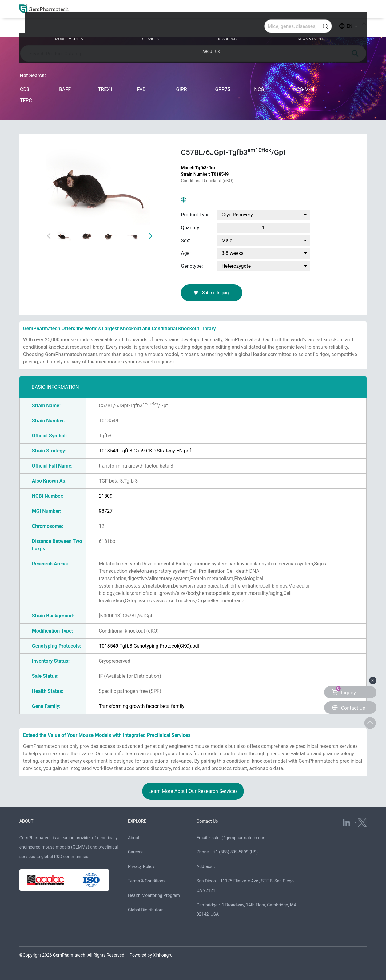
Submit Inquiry (212, 293)
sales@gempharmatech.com (239, 838)
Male (227, 241)
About (134, 838)
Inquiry (344, 691)
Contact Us (208, 821)
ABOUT (27, 821)
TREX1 (105, 89)
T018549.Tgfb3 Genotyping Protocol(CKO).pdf (149, 646)
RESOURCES (193, 28)
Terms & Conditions (147, 881)
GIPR (182, 89)
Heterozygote (236, 266)
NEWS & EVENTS (260, 28)
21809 (106, 496)
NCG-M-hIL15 (306, 89)
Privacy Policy (141, 866)
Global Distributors (146, 910)
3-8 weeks (233, 253)
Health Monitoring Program (154, 895)
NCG (259, 89)
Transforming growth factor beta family (141, 706)
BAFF (65, 89)
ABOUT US (325, 28)
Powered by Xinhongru (151, 955)
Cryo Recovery (237, 215)
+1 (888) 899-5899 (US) (236, 852)
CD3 (25, 89)
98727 (106, 511)
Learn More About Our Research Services (193, 791)
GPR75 (223, 89)
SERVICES (131, 28)
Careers (135, 852)
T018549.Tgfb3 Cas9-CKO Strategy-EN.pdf (145, 451)
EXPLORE (138, 821)
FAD (141, 89)
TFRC (26, 100)
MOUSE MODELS (66, 28)
